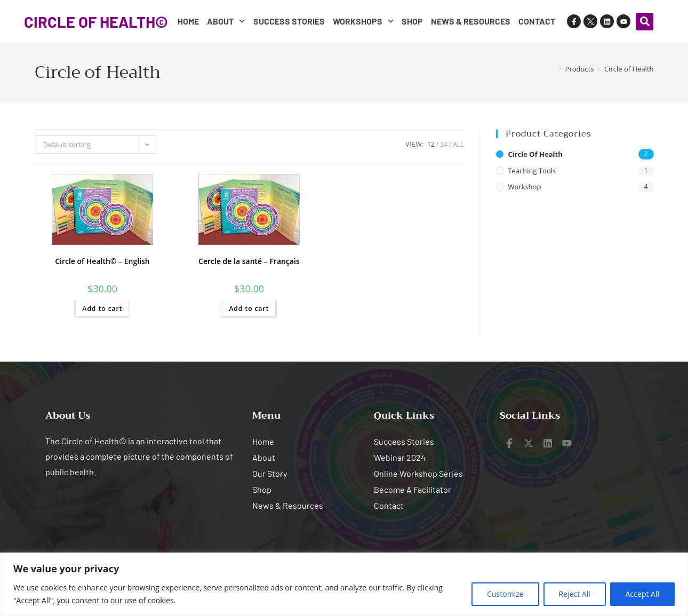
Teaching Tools (532, 171)
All (458, 144)
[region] (344, 584)
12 (431, 144)
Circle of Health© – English (102, 261)
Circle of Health (629, 69)
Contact (537, 21)
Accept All (642, 594)
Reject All (575, 594)
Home (188, 21)
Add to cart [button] (102, 309)
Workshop (524, 187)
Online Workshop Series (418, 473)
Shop (412, 21)
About (226, 21)
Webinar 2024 (400, 457)
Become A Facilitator (413, 489)
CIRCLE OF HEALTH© (96, 22)
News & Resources (471, 21)
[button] (645, 22)
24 (444, 144)
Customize (505, 594)
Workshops (363, 21)
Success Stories (289, 21)
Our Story (270, 473)
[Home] (551, 69)
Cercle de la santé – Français (249, 261)
